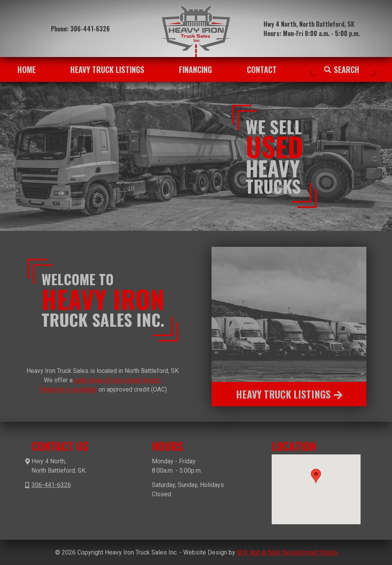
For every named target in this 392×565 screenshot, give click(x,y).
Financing (195, 69)
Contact (262, 69)
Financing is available (68, 389)
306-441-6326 (90, 29)
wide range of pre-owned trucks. (118, 380)
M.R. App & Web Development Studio (287, 552)
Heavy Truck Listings (107, 69)
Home (27, 69)
